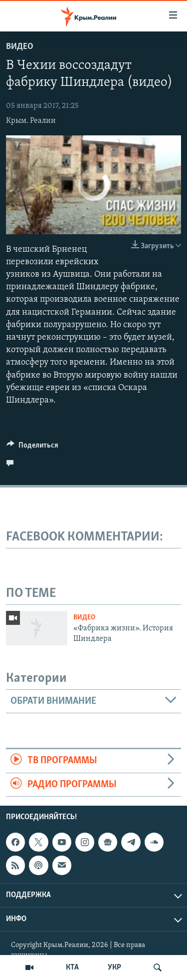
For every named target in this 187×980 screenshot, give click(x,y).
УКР (114, 968)
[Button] (32, 448)
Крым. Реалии (31, 121)
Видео (20, 47)
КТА (72, 968)
